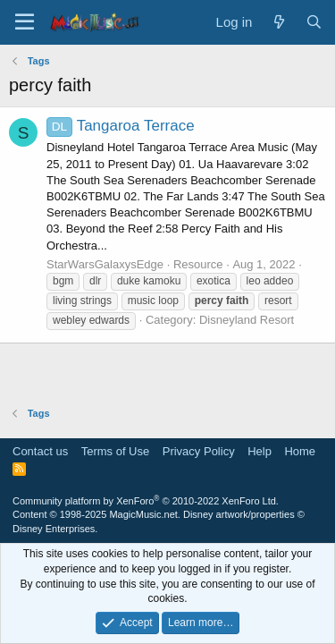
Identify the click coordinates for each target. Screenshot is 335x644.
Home (300, 451)
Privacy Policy (199, 451)
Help (260, 451)
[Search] (314, 22)
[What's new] (278, 22)
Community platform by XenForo (146, 501)
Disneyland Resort (247, 320)
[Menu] (25, 22)
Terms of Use (116, 451)
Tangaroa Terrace (121, 126)
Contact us (40, 451)
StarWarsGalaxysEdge (105, 264)
